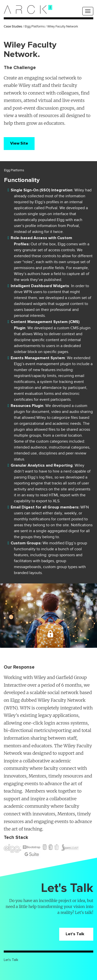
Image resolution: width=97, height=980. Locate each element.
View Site (19, 143)
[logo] (25, 10)
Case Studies (13, 26)
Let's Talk (76, 934)
